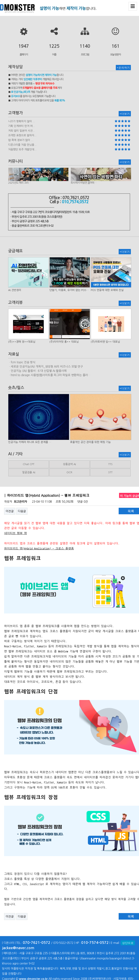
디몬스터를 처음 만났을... (22, 145)
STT (110, 472)
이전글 (10, 511)
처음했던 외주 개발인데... (22, 149)
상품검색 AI (69, 464)
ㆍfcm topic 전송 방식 (22, 362)
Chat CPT (29, 464)
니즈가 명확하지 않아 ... (22, 121)
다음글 (22, 511)
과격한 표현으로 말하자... (22, 135)
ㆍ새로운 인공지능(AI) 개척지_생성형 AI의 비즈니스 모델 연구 (45, 367)
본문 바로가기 (0, 0)
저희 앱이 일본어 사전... (22, 131)
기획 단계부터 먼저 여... (22, 126)
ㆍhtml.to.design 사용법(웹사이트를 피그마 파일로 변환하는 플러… (49, 375)
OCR (69, 472)
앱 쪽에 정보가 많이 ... (21, 140)
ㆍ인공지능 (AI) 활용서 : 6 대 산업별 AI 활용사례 (37, 371)
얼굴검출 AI (29, 472)
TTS (110, 464)
